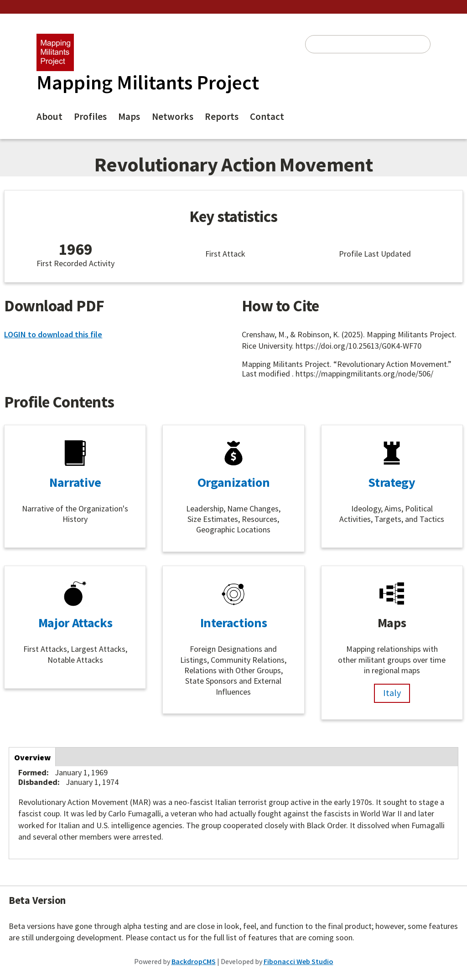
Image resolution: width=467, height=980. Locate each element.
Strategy (392, 482)
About (49, 116)
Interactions (234, 623)
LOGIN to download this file (53, 334)
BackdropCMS (194, 961)
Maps (129, 116)
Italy (392, 693)
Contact (267, 116)
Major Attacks (75, 623)
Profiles (90, 116)
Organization (234, 482)
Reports (222, 116)
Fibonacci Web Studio (298, 961)
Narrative (75, 482)
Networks (173, 116)
